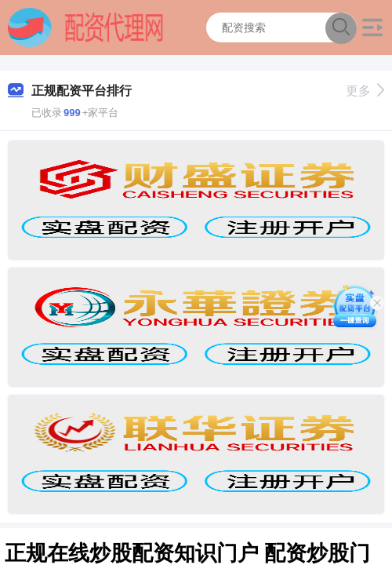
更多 (365, 91)
